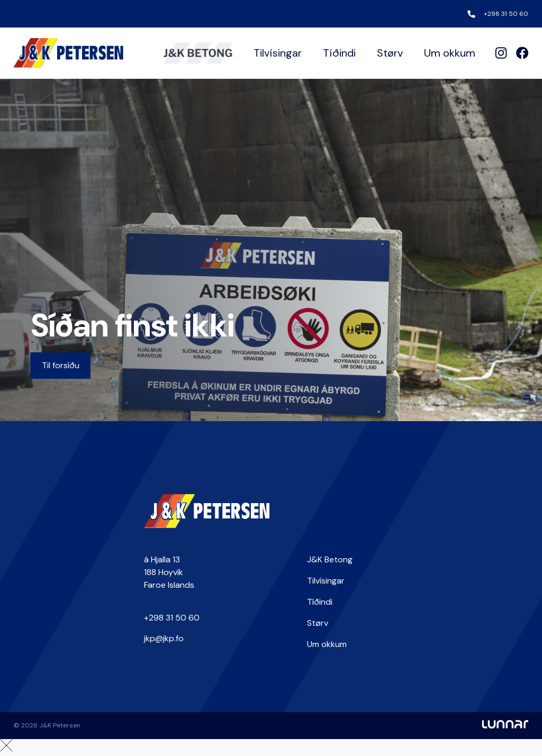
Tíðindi (339, 53)
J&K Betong (330, 559)
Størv (390, 53)
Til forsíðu (61, 365)
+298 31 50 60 (506, 14)
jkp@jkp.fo (164, 638)
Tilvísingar (278, 53)
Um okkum (450, 53)
